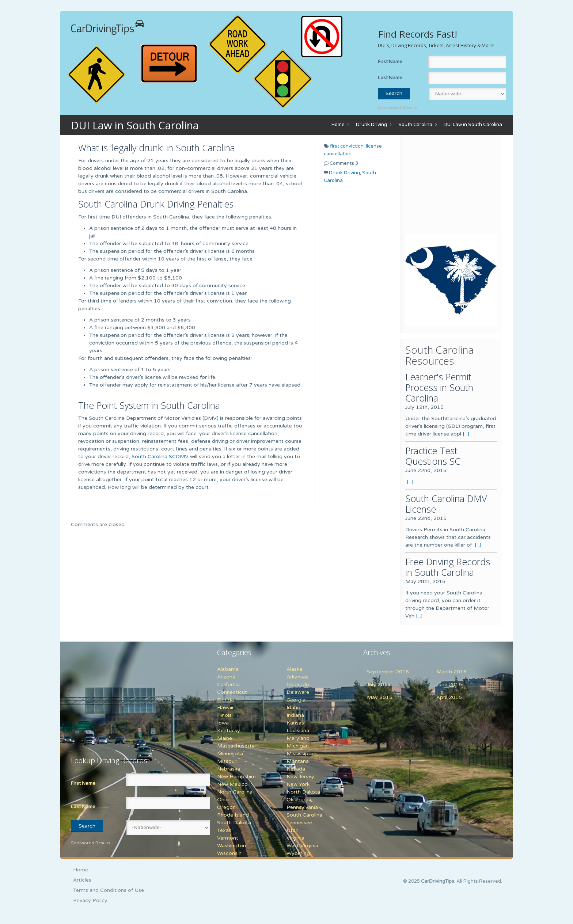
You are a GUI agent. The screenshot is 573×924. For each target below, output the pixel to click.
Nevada (296, 769)
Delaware (298, 692)
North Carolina (235, 792)
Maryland (298, 738)
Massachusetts (236, 746)
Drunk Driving (371, 125)
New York (298, 784)
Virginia (295, 838)
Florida (225, 700)
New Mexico (232, 784)
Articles (82, 880)
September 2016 (388, 672)
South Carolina (415, 125)
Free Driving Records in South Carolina (448, 567)
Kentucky (229, 731)
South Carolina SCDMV (160, 457)
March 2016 (451, 672)
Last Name (390, 78)
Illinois (224, 715)
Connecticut (232, 692)
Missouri (227, 761)
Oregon (226, 807)
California (228, 685)
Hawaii (225, 708)
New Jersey (300, 777)
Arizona (226, 677)
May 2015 (380, 697)
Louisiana (298, 731)
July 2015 (379, 685)
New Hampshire (236, 777)
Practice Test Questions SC (433, 456)
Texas (224, 830)
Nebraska (229, 769)
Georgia (296, 700)
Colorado (298, 685)
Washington (232, 846)
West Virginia (302, 846)
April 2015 (449, 697)
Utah (293, 830)
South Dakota (234, 823)
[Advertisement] (451, 186)
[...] (466, 434)
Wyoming (298, 853)
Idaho (293, 708)
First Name (390, 62)
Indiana (295, 715)
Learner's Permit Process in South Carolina (439, 387)
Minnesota (230, 754)
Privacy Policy (90, 900)
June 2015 (449, 685)
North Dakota (303, 792)
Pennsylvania (302, 807)
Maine (225, 738)
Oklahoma (299, 800)
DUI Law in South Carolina (473, 125)
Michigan (298, 746)
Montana (298, 761)
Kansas (295, 723)
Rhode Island (233, 815)
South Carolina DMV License (446, 504)
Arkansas (297, 677)
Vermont (228, 838)
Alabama (228, 669)
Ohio (223, 800)
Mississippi (300, 754)
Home (338, 125)
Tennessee (299, 823)
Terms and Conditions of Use (109, 890)
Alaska (294, 669)
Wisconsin (229, 853)
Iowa (223, 723)
